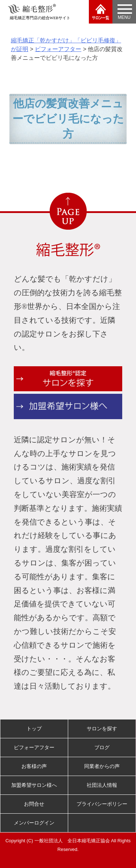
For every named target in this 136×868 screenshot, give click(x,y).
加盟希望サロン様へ (34, 785)
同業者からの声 (102, 766)
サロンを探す (102, 729)
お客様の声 (34, 766)
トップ (34, 729)
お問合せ (34, 804)
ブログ (102, 747)
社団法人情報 (102, 785)
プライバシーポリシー (102, 804)
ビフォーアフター (34, 747)
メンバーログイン (34, 823)
